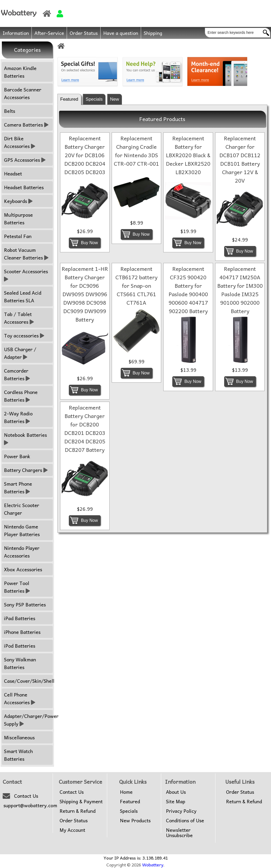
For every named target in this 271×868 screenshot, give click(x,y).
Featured (69, 99)
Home (126, 792)
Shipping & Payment (81, 801)
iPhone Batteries (22, 632)
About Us (176, 792)
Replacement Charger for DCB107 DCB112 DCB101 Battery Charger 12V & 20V (240, 159)
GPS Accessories (25, 160)
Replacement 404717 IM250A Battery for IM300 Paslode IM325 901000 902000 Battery (240, 290)
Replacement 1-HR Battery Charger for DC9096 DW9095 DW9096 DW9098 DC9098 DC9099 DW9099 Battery (85, 294)
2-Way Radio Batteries (18, 417)
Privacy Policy (181, 811)
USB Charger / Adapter (20, 353)
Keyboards (18, 201)
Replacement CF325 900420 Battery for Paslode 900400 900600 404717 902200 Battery (188, 290)
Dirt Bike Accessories (20, 142)
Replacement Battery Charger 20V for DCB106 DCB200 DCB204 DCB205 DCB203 (85, 155)
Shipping (153, 33)
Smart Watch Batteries (18, 755)
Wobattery (153, 865)
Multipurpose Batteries (18, 219)
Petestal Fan (18, 236)
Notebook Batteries (26, 439)
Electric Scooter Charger (22, 509)
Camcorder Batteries (17, 374)
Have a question (121, 33)
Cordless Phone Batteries (21, 396)
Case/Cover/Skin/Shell (28, 681)
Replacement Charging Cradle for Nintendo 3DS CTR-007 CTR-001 (136, 151)
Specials (94, 99)
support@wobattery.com (30, 805)
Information (16, 33)
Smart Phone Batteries (18, 488)
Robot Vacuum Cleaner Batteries (26, 254)
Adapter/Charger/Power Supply (28, 720)
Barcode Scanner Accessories (23, 93)
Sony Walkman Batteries (20, 663)
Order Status (84, 33)
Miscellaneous (19, 737)
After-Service (49, 33)
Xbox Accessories (23, 569)
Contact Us (26, 796)
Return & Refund (78, 811)
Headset (13, 173)
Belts (10, 111)
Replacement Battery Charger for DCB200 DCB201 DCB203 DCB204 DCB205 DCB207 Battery (85, 429)
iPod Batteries (20, 646)
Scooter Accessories (27, 275)
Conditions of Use (185, 820)
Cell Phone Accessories (20, 698)
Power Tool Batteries (17, 587)
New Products (135, 820)
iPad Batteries (20, 618)
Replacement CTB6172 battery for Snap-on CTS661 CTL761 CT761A (136, 286)
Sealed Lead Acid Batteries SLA (23, 296)
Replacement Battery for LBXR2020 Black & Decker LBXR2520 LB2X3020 (188, 155)
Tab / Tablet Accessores (19, 318)
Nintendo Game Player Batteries (22, 530)
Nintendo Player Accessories (22, 552)
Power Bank (17, 456)
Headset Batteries (24, 187)
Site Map (176, 801)
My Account (72, 830)
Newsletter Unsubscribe (179, 833)
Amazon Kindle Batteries (20, 72)
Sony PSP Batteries (25, 604)
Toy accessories (24, 335)
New (115, 99)
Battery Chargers (26, 470)
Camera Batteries (26, 125)
